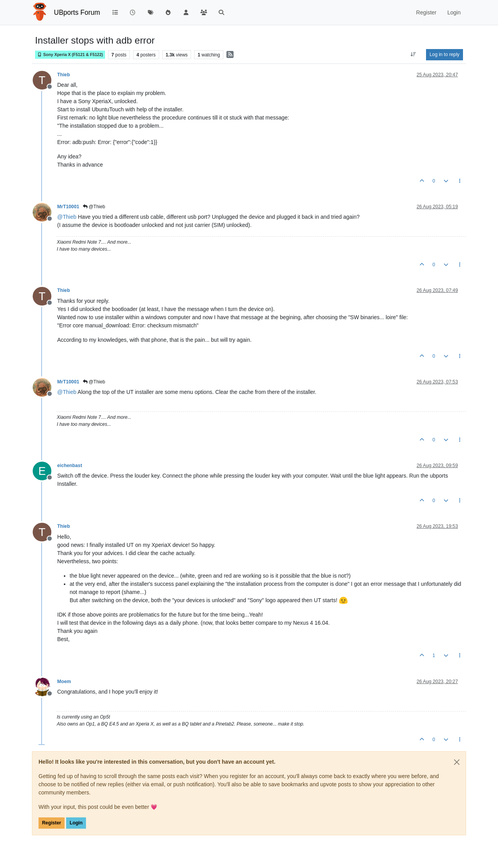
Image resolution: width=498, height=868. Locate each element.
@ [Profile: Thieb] (67, 217)
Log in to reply (445, 54)
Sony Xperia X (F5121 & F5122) (70, 55)
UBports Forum (77, 12)
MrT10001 (68, 207)
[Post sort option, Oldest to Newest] (413, 54)
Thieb (64, 75)
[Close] (457, 762)
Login (76, 823)
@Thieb (94, 207)
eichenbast (70, 466)
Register (52, 823)
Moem (64, 682)
